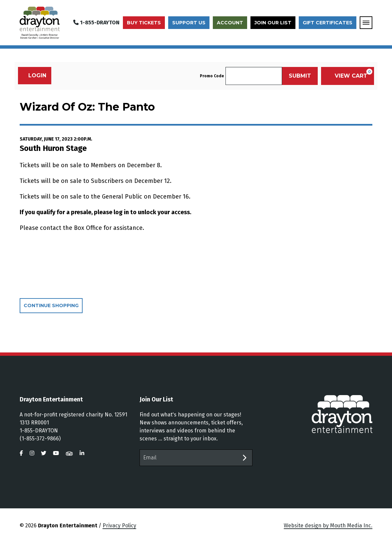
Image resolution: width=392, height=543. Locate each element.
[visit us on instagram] (32, 453)
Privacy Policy (119, 526)
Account (230, 23)
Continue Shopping (51, 305)
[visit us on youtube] (56, 453)
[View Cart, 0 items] (348, 76)
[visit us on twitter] (44, 453)
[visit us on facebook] (21, 453)
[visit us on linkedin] (82, 453)
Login (34, 75)
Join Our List (273, 23)
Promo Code (212, 76)
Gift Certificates (328, 23)
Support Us (189, 23)
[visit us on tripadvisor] (69, 453)
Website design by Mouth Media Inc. (328, 526)
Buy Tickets (144, 23)
